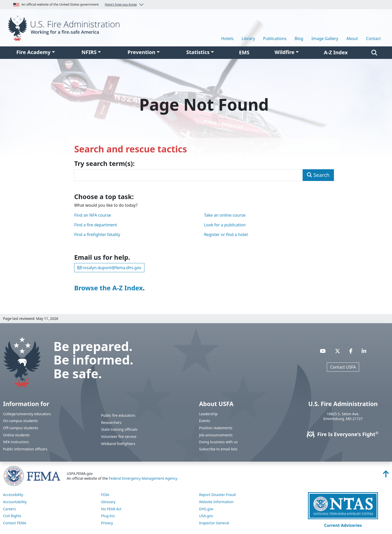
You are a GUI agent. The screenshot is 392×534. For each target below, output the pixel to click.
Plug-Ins (108, 516)
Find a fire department (96, 225)
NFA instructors (16, 442)
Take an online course (225, 215)
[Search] (374, 53)
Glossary (108, 502)
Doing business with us (219, 442)
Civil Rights (12, 516)
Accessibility (13, 495)
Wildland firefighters (118, 444)
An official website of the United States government (75, 5)
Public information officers (25, 449)
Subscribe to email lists (218, 449)
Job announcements (216, 435)
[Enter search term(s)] (188, 175)
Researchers (111, 422)
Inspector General (214, 523)
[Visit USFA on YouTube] (323, 351)
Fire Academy (33, 52)
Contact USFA (343, 367)
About (352, 38)
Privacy (107, 523)
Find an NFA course (92, 215)
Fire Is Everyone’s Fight (343, 434)
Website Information (216, 502)
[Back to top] (386, 475)
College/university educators (27, 414)
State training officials (119, 429)
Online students (16, 435)
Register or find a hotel (226, 235)
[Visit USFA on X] (337, 351)
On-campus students (21, 421)
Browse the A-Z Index (109, 288)
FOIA (105, 495)
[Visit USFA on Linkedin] (364, 351)
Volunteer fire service (119, 437)
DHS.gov (206, 509)
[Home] (65, 27)
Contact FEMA (15, 523)
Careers (9, 509)
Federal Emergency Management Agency (143, 478)
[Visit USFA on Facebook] (351, 351)
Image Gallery (325, 38)
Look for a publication (225, 225)
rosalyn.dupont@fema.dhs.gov (109, 268)
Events (205, 421)
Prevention (141, 52)
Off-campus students (21, 428)
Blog (299, 38)
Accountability (15, 502)
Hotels (227, 38)
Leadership (208, 414)
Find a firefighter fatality (97, 235)
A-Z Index (336, 52)
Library (248, 38)
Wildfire (285, 52)
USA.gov (206, 516)
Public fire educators (118, 415)
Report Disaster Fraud (218, 495)
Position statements (216, 428)
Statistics (198, 52)
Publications (275, 38)
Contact (373, 38)
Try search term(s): (104, 164)
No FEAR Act (111, 509)
